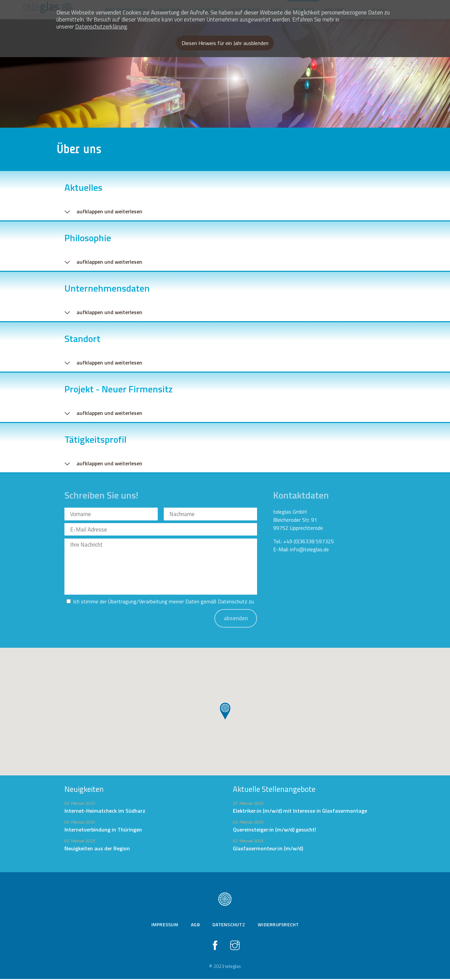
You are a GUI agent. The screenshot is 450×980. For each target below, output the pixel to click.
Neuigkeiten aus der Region (97, 850)
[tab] (225, 198)
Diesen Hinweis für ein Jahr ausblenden (225, 43)
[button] (225, 713)
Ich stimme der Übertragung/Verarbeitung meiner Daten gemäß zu (164, 603)
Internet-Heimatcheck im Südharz (105, 812)
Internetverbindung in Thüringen (103, 831)
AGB (195, 925)
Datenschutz (233, 603)
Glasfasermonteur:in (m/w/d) (268, 850)
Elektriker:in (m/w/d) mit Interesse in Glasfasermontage (300, 812)
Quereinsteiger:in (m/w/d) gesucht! (274, 831)
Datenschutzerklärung (101, 27)
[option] (225, 64)
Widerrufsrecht (278, 925)
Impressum (165, 925)
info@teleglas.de (309, 551)
